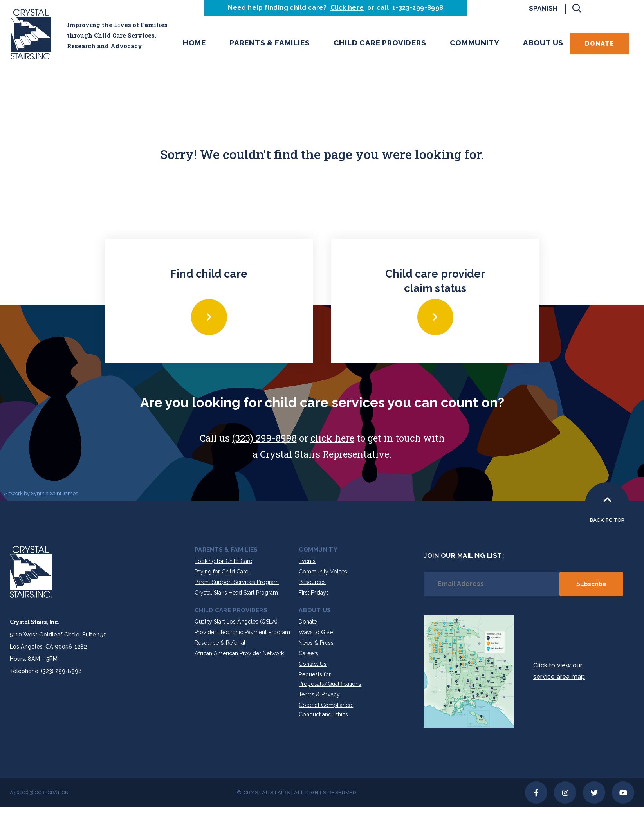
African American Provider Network (239, 653)
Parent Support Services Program (237, 582)
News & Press (316, 643)
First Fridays (314, 593)
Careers (308, 653)
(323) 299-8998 (264, 438)
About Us (543, 43)
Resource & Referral (220, 643)
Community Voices (323, 572)
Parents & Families (270, 43)
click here (332, 438)
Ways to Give (316, 632)
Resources (312, 582)
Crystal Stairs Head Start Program (236, 593)
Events (307, 561)
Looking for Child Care (223, 561)
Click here (347, 8)
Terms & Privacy (319, 694)
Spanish (543, 8)
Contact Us (313, 664)
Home (194, 43)
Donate (600, 44)
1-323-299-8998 (418, 8)
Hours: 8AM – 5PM (34, 659)
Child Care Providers (380, 43)
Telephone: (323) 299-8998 (46, 671)
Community (475, 43)
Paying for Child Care (221, 572)
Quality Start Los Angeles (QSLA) (236, 622)
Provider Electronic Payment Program (242, 632)
